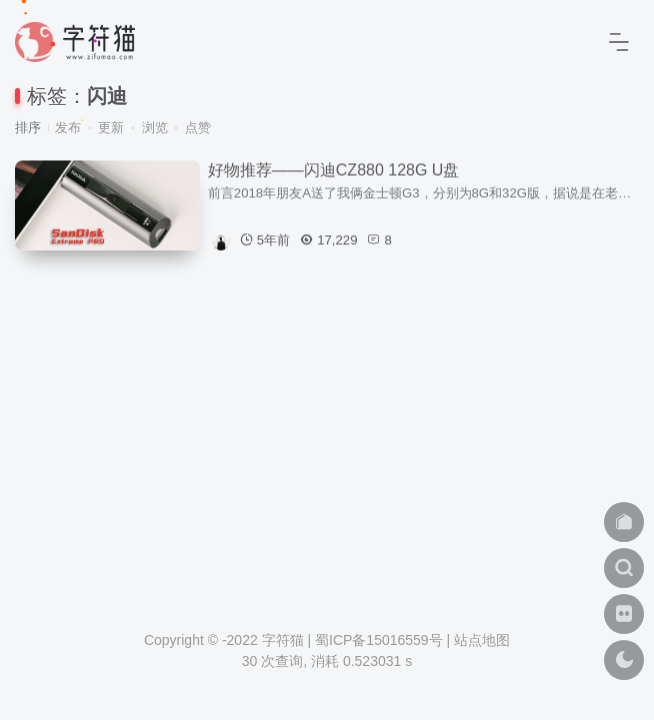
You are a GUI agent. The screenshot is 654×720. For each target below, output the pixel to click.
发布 (68, 127)
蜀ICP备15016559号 (379, 640)
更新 (111, 127)
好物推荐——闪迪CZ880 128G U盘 (334, 170)
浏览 (155, 127)
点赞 (198, 127)
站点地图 (482, 640)
